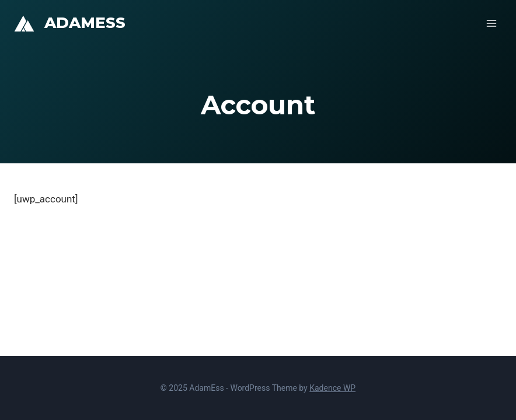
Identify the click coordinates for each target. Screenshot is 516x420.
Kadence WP (332, 388)
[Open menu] (491, 23)
